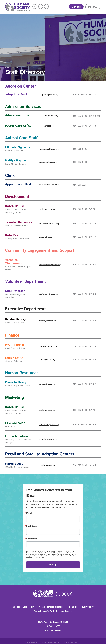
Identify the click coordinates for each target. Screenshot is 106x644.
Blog (25, 607)
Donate (16, 607)
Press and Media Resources (52, 607)
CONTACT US (12, 67)
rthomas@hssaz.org (48, 346)
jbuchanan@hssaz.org (49, 224)
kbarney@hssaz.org (48, 321)
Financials (72, 607)
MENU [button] (93, 7)
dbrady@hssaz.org (47, 384)
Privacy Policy (87, 607)
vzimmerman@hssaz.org (50, 265)
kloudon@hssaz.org (47, 465)
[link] (18, 10)
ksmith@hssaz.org (47, 359)
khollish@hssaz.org (47, 209)
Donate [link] (76, 7)
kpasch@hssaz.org (47, 237)
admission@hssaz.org (48, 115)
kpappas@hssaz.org (48, 162)
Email (29, 513)
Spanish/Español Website (46, 611)
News (33, 607)
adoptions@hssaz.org (48, 95)
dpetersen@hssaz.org (49, 294)
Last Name (32, 539)
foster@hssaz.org (47, 126)
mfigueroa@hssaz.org (49, 149)
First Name (32, 526)
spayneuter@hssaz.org (49, 184)
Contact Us (67, 611)
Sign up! (53, 565)
